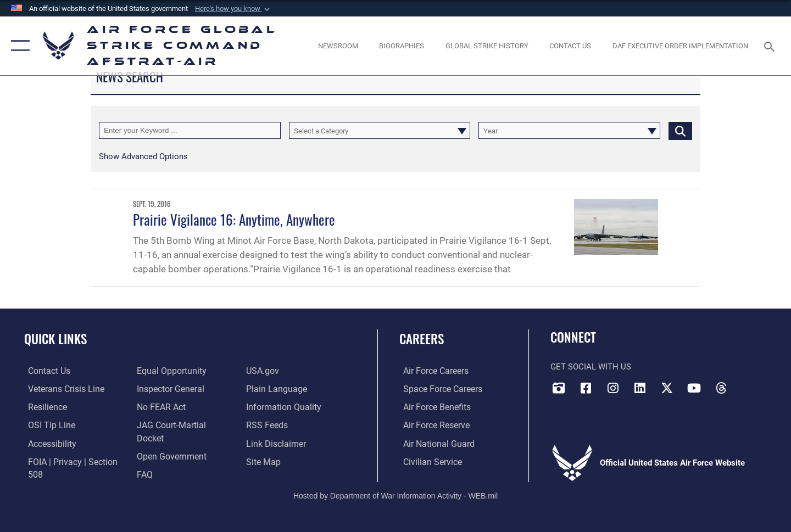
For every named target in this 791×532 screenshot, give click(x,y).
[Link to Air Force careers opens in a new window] (431, 371)
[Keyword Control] (190, 130)
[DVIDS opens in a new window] (559, 388)
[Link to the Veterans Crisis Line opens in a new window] (61, 389)
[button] (233, 9)
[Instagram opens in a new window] (613, 388)
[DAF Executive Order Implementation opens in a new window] (681, 46)
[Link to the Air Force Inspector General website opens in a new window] (168, 389)
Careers (422, 339)
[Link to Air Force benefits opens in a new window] (432, 407)
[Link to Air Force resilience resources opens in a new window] (43, 407)
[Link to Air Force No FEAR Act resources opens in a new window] (160, 407)
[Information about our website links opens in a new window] (276, 443)
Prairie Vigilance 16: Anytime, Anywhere (234, 219)
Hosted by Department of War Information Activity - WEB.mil (396, 486)
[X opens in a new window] (667, 388)
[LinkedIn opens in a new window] (640, 388)
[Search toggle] (771, 46)
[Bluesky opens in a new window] (748, 384)
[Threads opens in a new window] (721, 388)
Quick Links (55, 339)
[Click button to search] (680, 130)
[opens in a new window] (48, 443)
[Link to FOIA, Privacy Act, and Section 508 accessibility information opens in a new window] (74, 461)
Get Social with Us (591, 367)
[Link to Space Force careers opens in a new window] (438, 389)
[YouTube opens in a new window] (694, 388)
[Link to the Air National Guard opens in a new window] (433, 443)
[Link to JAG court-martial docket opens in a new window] (183, 424)
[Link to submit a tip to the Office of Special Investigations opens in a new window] (46, 424)
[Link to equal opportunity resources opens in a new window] (168, 371)
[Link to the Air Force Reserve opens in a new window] (432, 424)
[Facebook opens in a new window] (586, 388)
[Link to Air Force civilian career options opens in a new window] (427, 461)
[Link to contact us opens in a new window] (45, 371)
